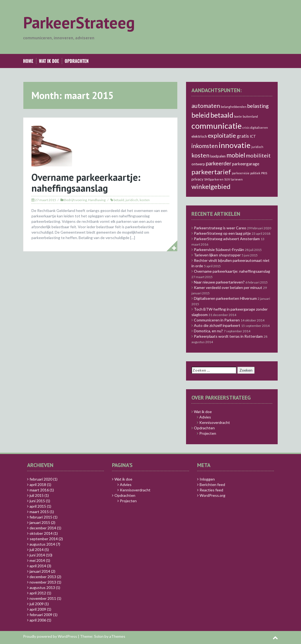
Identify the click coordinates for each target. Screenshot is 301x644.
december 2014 (43, 528)
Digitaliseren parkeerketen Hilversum (225, 298)
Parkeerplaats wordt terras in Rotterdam (228, 336)
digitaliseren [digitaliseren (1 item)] (259, 128)
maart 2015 (39, 512)
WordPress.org (212, 495)
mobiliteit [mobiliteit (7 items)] (258, 155)
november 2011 (43, 598)
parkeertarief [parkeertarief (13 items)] (211, 172)
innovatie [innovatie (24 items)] (235, 145)
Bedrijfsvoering (75, 200)
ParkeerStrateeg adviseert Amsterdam (227, 239)
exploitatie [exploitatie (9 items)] (222, 136)
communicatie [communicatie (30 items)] (217, 126)
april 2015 (38, 506)
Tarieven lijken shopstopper (217, 255)
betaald (119, 200)
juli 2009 (37, 604)
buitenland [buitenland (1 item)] (250, 116)
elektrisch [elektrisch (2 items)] (199, 136)
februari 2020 (41, 479)
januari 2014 (40, 571)
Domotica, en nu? (208, 331)
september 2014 (44, 539)
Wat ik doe (49, 61)
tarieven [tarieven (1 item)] (237, 179)
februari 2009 (41, 615)
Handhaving (97, 200)
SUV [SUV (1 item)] (227, 179)
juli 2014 (37, 550)
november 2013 (43, 582)
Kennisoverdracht (215, 422)
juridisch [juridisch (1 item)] (257, 147)
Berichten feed (212, 484)
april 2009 (38, 609)
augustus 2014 (42, 544)
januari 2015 (40, 522)
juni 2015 (37, 501)
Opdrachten (77, 61)
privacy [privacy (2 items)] (197, 179)
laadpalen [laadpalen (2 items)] (218, 156)
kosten (145, 200)
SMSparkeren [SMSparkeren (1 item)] (214, 179)
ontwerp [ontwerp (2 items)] (198, 164)
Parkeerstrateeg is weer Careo (220, 228)
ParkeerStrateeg (79, 22)
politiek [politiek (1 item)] (255, 173)
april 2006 (38, 620)
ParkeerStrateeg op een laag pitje (222, 233)
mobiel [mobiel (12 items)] (236, 155)
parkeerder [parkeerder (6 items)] (219, 163)
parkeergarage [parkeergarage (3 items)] (246, 164)
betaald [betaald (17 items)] (222, 115)
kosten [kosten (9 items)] (200, 155)
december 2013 (43, 577)
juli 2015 (37, 495)
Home (28, 61)
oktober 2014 (41, 533)
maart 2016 (39, 490)
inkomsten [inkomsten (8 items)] (205, 146)
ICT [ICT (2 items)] (253, 136)
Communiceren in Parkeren (217, 320)
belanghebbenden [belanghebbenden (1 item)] (234, 107)
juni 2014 (37, 555)
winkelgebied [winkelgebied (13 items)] (211, 186)
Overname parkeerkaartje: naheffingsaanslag (86, 183)
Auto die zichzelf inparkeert (217, 325)
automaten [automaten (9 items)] (206, 106)
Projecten (208, 433)
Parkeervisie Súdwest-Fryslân (219, 249)
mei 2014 (37, 560)
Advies (205, 417)
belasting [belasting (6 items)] (258, 106)
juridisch (132, 200)
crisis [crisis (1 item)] (246, 128)
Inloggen (207, 479)
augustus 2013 (42, 587)
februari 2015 (41, 517)
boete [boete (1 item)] (238, 116)
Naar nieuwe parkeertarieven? (219, 282)
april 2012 (38, 593)
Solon (99, 636)
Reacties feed (211, 490)
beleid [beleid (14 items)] (201, 115)
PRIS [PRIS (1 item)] (264, 173)
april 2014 (38, 566)
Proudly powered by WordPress (50, 636)
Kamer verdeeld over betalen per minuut (228, 287)
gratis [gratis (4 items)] (243, 136)
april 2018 (38, 484)
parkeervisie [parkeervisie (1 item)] (241, 173)
